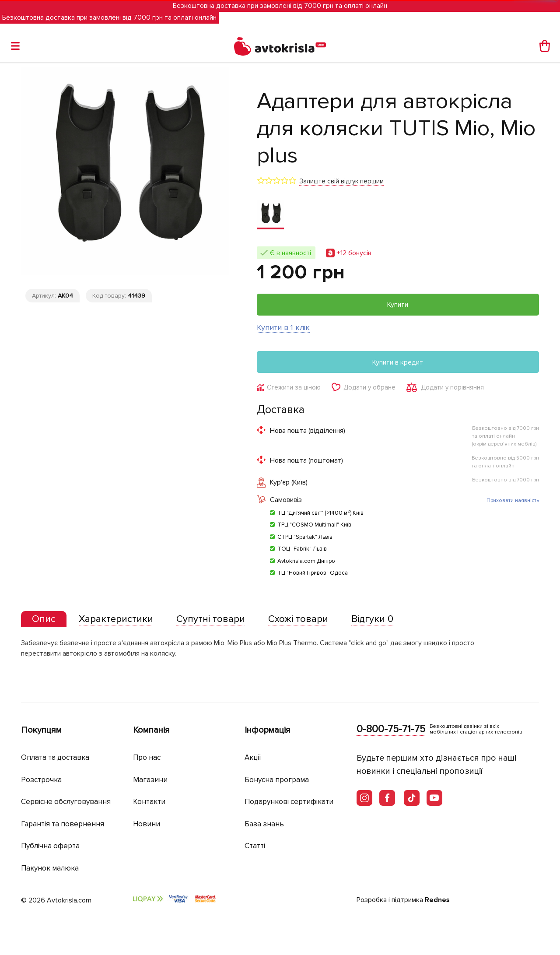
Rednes (437, 900)
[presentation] (44, 619)
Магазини (150, 780)
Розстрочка (41, 780)
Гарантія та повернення (63, 824)
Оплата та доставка (55, 758)
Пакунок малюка (50, 868)
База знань (264, 824)
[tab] (44, 620)
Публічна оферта (50, 846)
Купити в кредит (398, 362)
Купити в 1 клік (283, 327)
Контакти (149, 802)
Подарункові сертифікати (289, 802)
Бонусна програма (277, 780)
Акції (253, 758)
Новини (147, 824)
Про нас (147, 758)
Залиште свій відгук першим (341, 181)
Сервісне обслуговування (66, 802)
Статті (255, 846)
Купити (398, 305)
